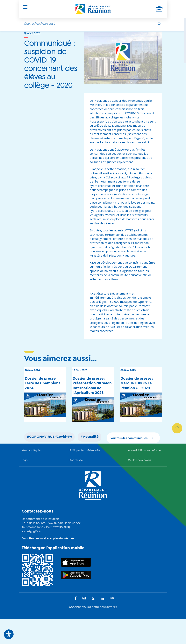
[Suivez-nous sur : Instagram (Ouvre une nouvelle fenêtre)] (84, 623)
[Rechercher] (159, 21)
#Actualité (101, 448)
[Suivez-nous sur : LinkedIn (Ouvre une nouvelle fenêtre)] (102, 623)
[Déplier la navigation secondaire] (159, 8)
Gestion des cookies (136, 484)
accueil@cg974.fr (32, 556)
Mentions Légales (33, 474)
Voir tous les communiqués (123, 462)
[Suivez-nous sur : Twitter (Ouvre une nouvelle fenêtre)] (93, 624)
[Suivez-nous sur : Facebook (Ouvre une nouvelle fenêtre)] (75, 623)
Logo (25, 484)
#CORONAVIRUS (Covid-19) (54, 448)
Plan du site (74, 484)
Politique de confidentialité (84, 474)
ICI (116, 632)
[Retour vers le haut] (176, 455)
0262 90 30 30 (37, 551)
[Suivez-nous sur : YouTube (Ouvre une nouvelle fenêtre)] (112, 623)
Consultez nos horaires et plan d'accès (48, 563)
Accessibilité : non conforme (142, 474)
